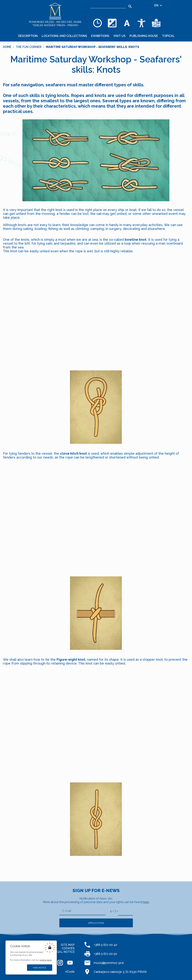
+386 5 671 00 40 (105, 945)
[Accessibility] (141, 23)
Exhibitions (100, 36)
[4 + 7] (125, 911)
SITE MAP (68, 945)
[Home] (55, 15)
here (146, 902)
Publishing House (144, 36)
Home (7, 47)
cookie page (46, 960)
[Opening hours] (97, 23)
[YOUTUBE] (70, 963)
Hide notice (40, 968)
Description (28, 36)
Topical (168, 36)
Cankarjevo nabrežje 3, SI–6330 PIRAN (120, 972)
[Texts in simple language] (156, 23)
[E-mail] (82, 911)
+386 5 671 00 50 (105, 954)
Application (96, 923)
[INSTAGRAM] (60, 963)
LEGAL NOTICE (64, 952)
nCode (70, 972)
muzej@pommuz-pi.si (109, 963)
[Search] (108, 6)
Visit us (119, 36)
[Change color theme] (112, 23)
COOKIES (68, 948)
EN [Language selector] (158, 5)
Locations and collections (64, 36)
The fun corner (29, 47)
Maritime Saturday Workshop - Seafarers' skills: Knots (93, 47)
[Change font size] (127, 23)
